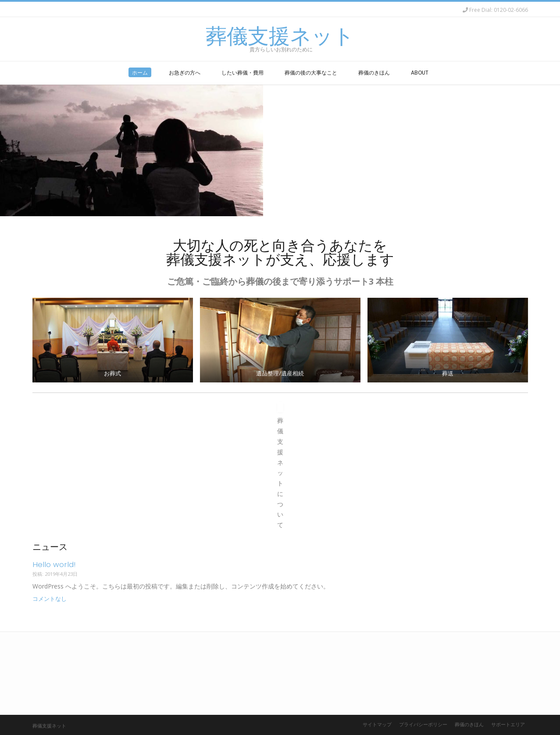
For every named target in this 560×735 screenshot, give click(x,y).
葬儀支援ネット (280, 36)
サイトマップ (377, 724)
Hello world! (54, 564)
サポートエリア (508, 724)
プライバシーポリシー (423, 724)
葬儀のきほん (469, 724)
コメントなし (50, 599)
